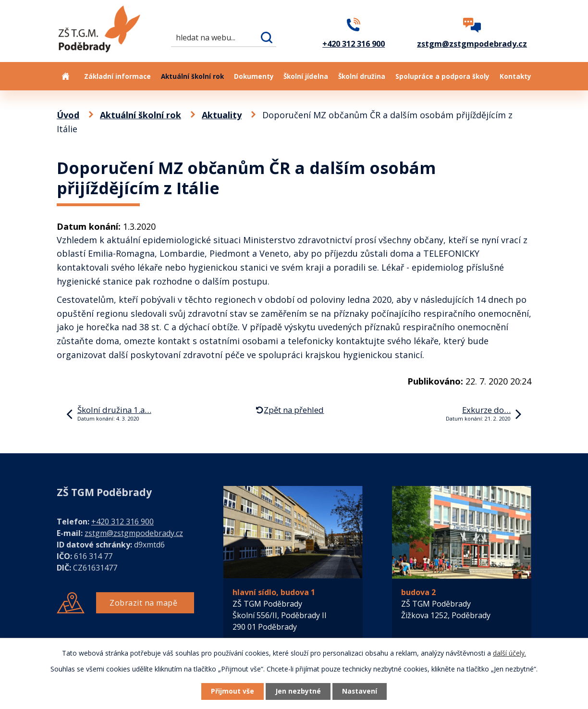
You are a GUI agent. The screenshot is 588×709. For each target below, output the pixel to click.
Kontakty (515, 76)
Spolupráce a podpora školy (442, 76)
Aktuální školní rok (192, 76)
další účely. (509, 653)
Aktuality (222, 115)
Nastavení (361, 691)
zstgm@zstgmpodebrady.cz (134, 533)
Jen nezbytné (298, 691)
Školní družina (362, 76)
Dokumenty (254, 76)
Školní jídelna (306, 76)
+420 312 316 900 (122, 522)
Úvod (65, 76)
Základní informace (117, 76)
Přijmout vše (232, 691)
